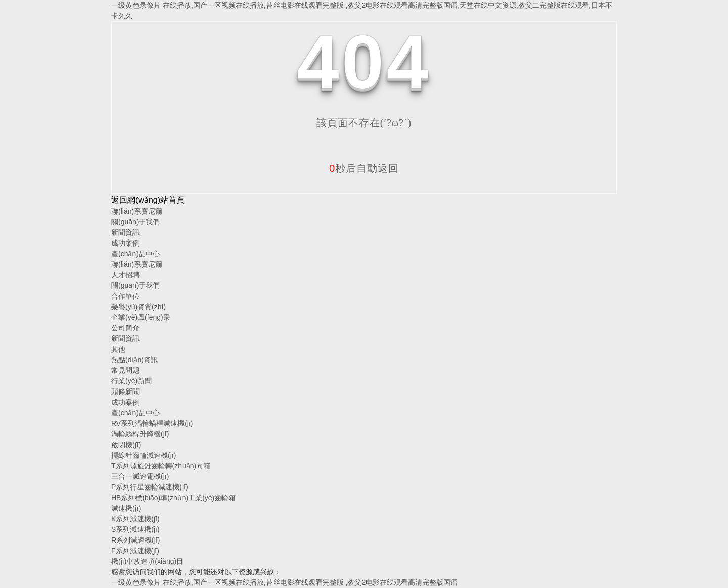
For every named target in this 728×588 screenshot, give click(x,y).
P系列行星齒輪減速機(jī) (150, 487)
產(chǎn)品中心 (135, 254)
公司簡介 (125, 328)
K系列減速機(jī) (135, 519)
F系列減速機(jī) (135, 551)
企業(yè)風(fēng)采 (141, 317)
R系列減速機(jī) (135, 540)
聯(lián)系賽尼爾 (137, 211)
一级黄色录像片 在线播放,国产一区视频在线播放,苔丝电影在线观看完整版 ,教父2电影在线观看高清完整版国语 (284, 582)
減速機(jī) (126, 508)
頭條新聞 (125, 391)
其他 (118, 349)
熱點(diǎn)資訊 (134, 360)
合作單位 (125, 296)
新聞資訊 (125, 232)
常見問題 (125, 370)
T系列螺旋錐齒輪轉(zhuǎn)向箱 (161, 466)
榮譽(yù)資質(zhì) (139, 307)
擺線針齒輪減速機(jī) (144, 455)
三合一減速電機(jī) (140, 476)
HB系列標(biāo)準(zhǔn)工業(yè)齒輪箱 (173, 498)
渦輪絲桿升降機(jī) (140, 434)
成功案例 (125, 243)
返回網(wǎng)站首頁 (148, 200)
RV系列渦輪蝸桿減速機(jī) (152, 423)
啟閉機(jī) (126, 445)
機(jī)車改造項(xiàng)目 (147, 561)
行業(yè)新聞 (131, 381)
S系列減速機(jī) (135, 529)
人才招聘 (125, 275)
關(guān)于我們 (135, 222)
